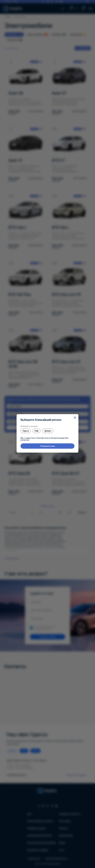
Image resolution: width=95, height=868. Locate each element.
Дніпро (48, 431)
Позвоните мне (48, 446)
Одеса (26, 431)
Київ (37, 431)
